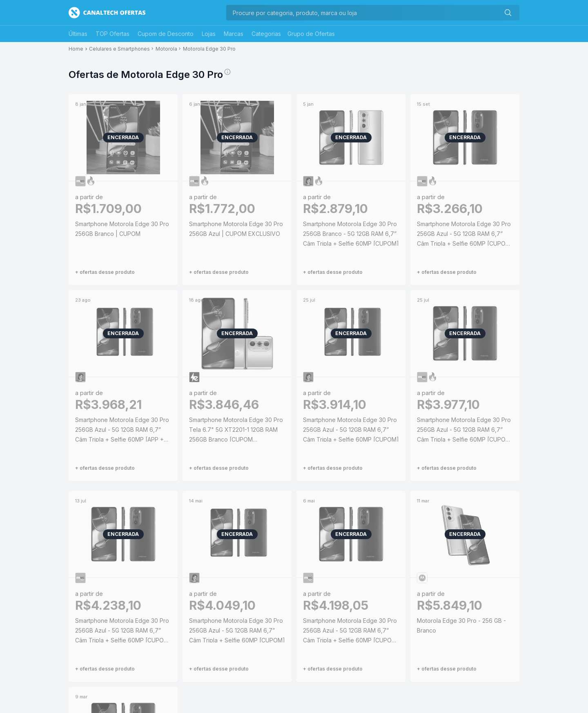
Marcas (234, 34)
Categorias (266, 34)
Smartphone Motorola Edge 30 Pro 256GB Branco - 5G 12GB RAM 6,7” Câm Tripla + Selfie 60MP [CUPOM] (351, 234)
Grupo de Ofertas (311, 34)
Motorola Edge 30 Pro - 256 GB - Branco (461, 625)
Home (76, 49)
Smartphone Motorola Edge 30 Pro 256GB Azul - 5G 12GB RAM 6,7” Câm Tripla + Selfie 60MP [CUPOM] (351, 430)
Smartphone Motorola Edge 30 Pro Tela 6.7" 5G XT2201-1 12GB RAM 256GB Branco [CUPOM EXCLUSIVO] (236, 430)
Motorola (166, 49)
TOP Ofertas (112, 34)
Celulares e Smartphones (119, 49)
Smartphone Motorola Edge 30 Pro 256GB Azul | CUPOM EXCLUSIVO (236, 229)
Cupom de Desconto (166, 34)
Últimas (78, 34)
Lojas (209, 34)
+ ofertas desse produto (105, 272)
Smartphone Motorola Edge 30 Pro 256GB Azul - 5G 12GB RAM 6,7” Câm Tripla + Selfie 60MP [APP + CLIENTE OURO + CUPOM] (122, 430)
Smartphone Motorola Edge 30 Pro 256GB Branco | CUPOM (122, 229)
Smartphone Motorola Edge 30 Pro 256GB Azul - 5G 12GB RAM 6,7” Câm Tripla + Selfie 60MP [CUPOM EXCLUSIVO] (464, 234)
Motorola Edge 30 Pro (209, 49)
